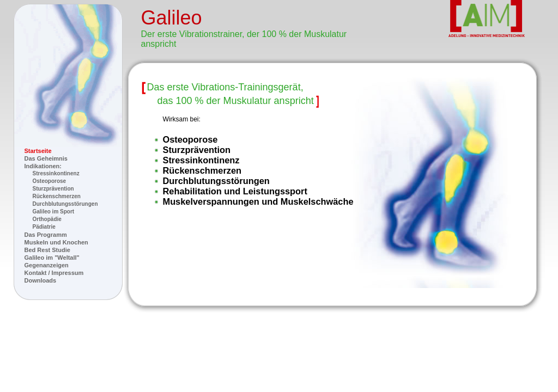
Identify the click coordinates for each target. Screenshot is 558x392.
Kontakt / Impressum (54, 273)
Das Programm (46, 235)
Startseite (38, 151)
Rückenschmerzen (57, 196)
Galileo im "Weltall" (52, 258)
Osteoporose (50, 181)
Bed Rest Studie (47, 250)
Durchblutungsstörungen (65, 204)
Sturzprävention (53, 189)
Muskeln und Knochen (56, 242)
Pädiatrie (44, 227)
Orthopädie (47, 219)
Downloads (41, 280)
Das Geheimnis (46, 158)
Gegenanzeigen (47, 265)
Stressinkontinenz (56, 173)
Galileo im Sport (54, 212)
